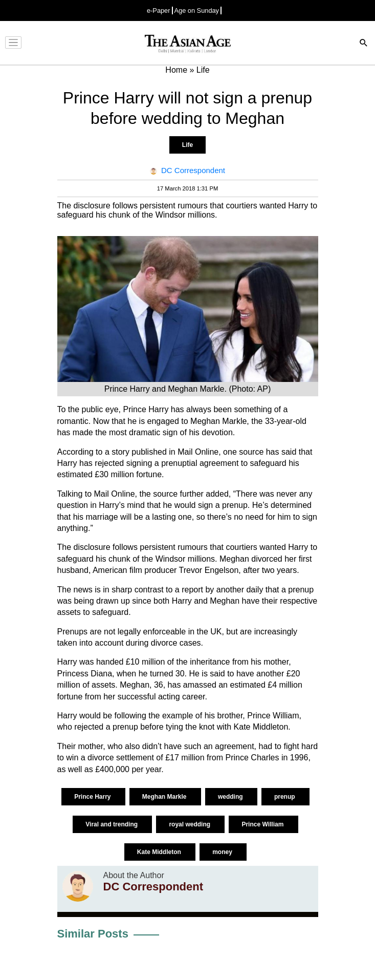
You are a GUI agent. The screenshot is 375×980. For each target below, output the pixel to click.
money (223, 852)
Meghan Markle (165, 797)
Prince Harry (93, 797)
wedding (231, 797)
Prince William (263, 824)
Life (187, 145)
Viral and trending (112, 824)
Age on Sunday (197, 10)
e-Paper (159, 10)
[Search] (364, 44)
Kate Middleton (160, 852)
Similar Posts (93, 934)
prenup (285, 797)
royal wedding (190, 824)
